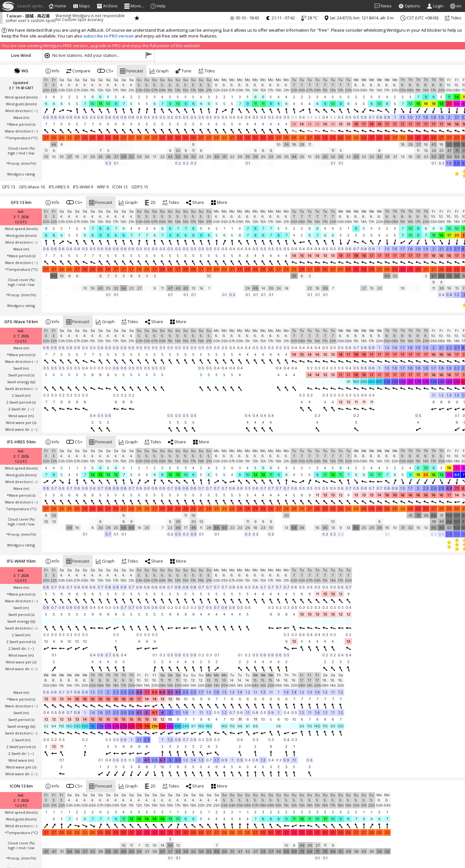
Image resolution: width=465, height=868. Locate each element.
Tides (453, 18)
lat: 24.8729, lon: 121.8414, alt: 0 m (359, 18)
